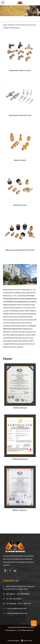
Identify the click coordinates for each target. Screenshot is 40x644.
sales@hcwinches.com (19, 608)
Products (11, 25)
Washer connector (20, 160)
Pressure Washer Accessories (25, 25)
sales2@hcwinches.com (19, 613)
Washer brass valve (20, 205)
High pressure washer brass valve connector (20, 250)
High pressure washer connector (20, 70)
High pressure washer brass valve (20, 115)
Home (5, 25)
